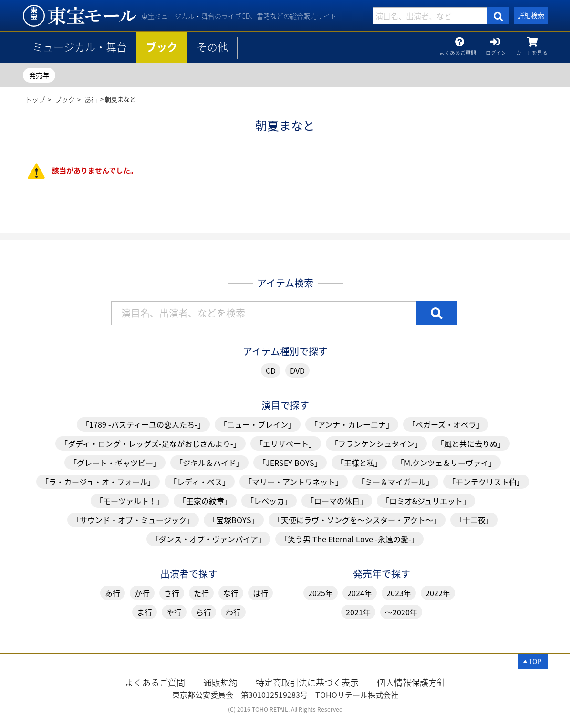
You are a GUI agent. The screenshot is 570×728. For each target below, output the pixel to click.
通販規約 (220, 682)
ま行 (145, 612)
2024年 (360, 593)
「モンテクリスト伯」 (486, 482)
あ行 (91, 99)
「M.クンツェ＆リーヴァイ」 (446, 463)
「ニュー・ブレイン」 (258, 424)
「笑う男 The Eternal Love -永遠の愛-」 (349, 539)
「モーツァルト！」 (130, 501)
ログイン (496, 51)
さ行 (172, 593)
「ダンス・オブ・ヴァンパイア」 (208, 539)
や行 (174, 612)
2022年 (438, 593)
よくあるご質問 (458, 51)
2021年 (358, 612)
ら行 (204, 612)
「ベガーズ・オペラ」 (446, 424)
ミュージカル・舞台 (80, 47)
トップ (35, 99)
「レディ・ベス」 (200, 482)
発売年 (39, 75)
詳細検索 (531, 15)
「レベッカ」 (269, 501)
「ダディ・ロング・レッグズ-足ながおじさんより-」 (150, 443)
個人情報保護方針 (411, 682)
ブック (162, 47)
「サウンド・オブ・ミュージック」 (133, 520)
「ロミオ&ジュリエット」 (426, 501)
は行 (260, 593)
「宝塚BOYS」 (234, 520)
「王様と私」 (359, 463)
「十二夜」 (474, 520)
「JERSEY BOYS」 (290, 463)
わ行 (233, 612)
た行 (201, 593)
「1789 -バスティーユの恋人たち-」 (143, 424)
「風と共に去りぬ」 (471, 443)
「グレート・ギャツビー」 (115, 463)
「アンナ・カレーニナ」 (352, 424)
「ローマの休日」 (337, 501)
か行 (142, 593)
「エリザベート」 (286, 443)
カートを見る (532, 51)
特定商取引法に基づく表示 (307, 682)
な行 (231, 593)
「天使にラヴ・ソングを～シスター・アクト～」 (357, 520)
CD (271, 370)
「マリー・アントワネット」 (294, 482)
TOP (535, 661)
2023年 (399, 593)
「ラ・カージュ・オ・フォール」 (98, 482)
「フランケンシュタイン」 (376, 443)
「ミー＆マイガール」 (395, 482)
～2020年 (401, 612)
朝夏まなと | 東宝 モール (80, 16)
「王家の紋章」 (205, 501)
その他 (212, 47)
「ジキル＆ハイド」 (209, 463)
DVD (297, 370)
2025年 (321, 593)
